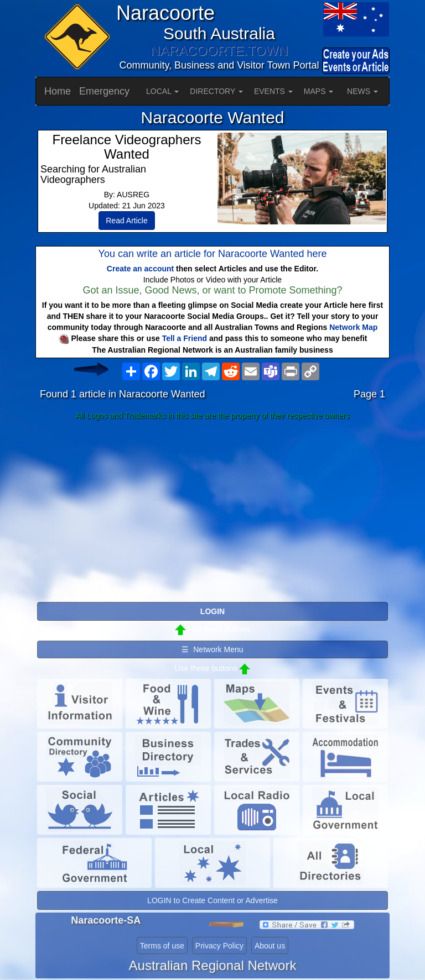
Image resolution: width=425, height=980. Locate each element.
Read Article (126, 221)
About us (270, 946)
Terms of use (162, 946)
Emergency (104, 91)
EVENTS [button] (273, 91)
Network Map (353, 327)
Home (58, 91)
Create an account (140, 269)
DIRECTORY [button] (216, 91)
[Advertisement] (212, 512)
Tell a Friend (185, 338)
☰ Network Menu (212, 649)
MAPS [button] (319, 91)
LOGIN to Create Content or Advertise (212, 900)
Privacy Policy (219, 946)
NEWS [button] (362, 91)
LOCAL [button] (162, 91)
